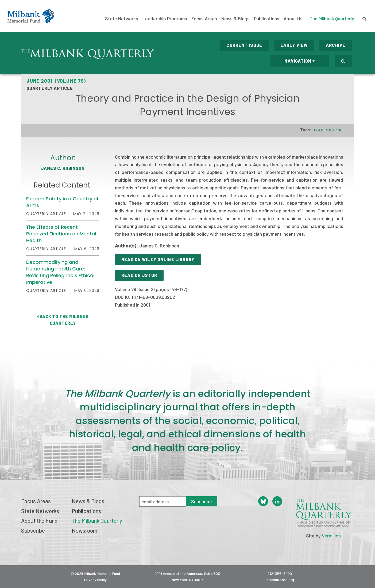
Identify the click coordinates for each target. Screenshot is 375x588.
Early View (294, 45)
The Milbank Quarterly (332, 18)
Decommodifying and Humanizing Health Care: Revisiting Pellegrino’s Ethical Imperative (60, 272)
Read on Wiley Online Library (158, 259)
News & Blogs (235, 19)
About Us (293, 19)
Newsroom (84, 530)
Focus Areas (204, 19)
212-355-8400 (280, 573)
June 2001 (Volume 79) (56, 81)
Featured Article (330, 130)
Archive (336, 45)
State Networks (122, 19)
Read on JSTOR (139, 275)
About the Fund (39, 520)
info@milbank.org (280, 580)
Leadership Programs (165, 19)
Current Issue (244, 45)
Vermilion (331, 536)
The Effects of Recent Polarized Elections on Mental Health (61, 234)
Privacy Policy (95, 580)
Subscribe (33, 530)
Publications (267, 19)
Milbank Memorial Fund (31, 16)
